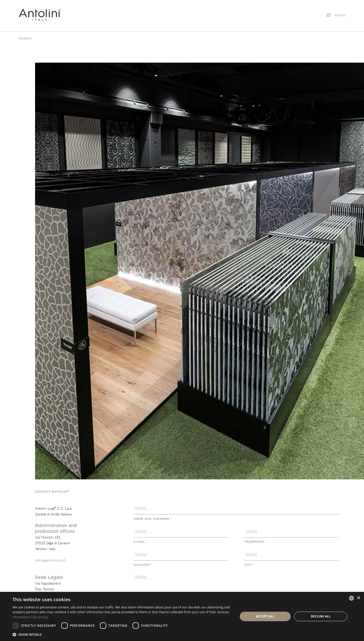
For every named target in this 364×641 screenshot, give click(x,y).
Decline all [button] (321, 616)
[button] (122, 634)
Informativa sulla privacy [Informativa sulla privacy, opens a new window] (31, 617)
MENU (338, 15)
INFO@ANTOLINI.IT (50, 560)
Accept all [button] (265, 616)
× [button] (358, 598)
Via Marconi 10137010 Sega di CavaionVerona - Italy (53, 543)
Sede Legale (49, 577)
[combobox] (351, 598)
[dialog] (182, 616)
